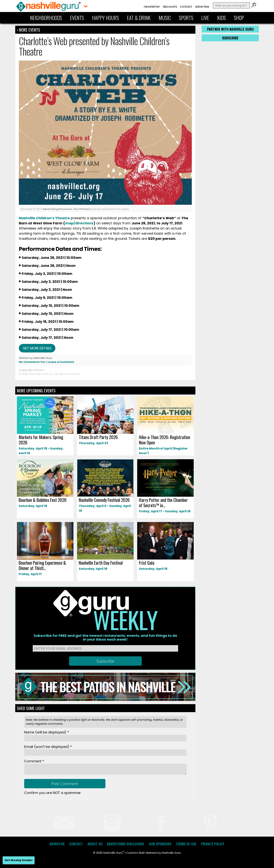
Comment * (34, 761)
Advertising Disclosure (57, 209)
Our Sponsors (160, 844)
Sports (186, 18)
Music (165, 18)
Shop (239, 18)
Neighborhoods (46, 18)
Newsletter (152, 7)
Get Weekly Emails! (19, 860)
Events (77, 18)
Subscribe (230, 38)
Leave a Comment (61, 362)
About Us (95, 844)
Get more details (37, 348)
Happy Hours (106, 18)
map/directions (79, 223)
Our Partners (82, 209)
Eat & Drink (139, 18)
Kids (222, 18)
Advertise (202, 7)
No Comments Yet (32, 362)
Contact (186, 7)
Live (205, 18)
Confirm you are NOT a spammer (53, 793)
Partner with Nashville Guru (230, 29)
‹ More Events (29, 30)
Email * (48, 747)
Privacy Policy (213, 844)
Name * (47, 732)
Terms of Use (186, 844)
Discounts (170, 7)
